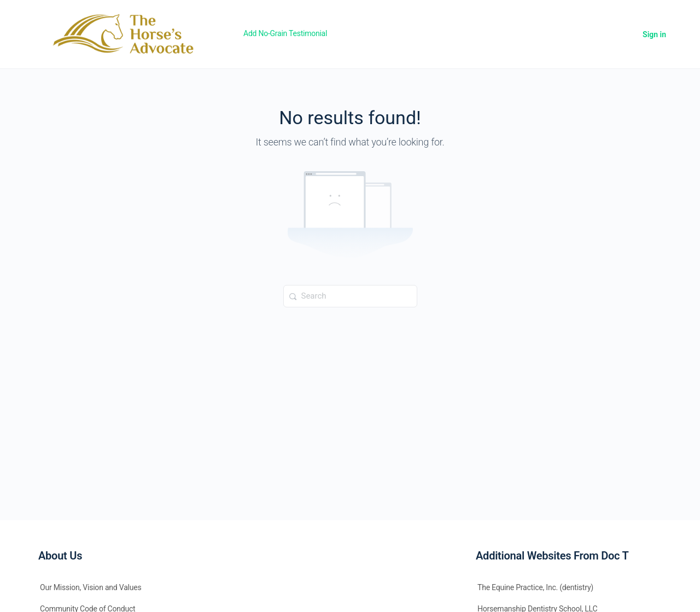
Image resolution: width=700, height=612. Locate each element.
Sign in (654, 34)
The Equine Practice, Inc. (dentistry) (535, 587)
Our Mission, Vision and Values (91, 587)
